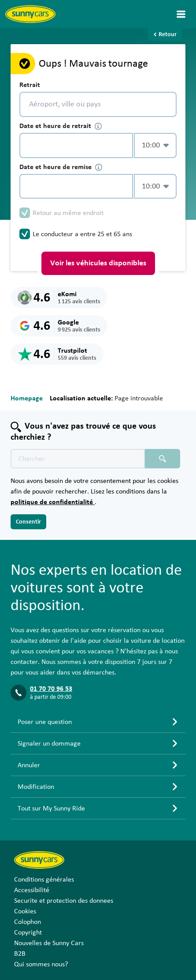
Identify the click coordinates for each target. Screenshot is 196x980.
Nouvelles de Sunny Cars (49, 943)
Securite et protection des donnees (64, 901)
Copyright (28, 932)
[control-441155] (76, 145)
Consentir (28, 522)
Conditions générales (44, 879)
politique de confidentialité (53, 502)
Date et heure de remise (61, 167)
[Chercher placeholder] (163, 459)
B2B (20, 954)
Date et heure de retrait (61, 126)
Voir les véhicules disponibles (98, 263)
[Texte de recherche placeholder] (78, 459)
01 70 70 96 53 (51, 689)
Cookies (25, 911)
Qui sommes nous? (41, 964)
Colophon (28, 922)
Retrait (30, 85)
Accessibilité (32, 890)
